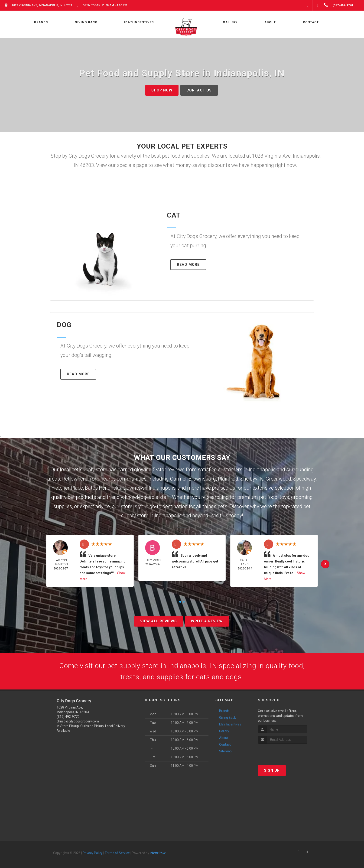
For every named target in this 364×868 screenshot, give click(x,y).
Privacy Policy (93, 853)
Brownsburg (202, 479)
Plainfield (228, 479)
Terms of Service (117, 853)
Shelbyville (252, 479)
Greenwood (278, 479)
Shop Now (162, 90)
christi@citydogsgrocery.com (78, 721)
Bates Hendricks (103, 488)
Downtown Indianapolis (149, 488)
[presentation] (283, 752)
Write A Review (207, 621)
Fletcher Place (67, 488)
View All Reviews (159, 621)
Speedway (304, 479)
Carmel (178, 479)
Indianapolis (262, 470)
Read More (188, 265)
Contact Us (199, 90)
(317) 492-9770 (68, 717)
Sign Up (272, 770)
